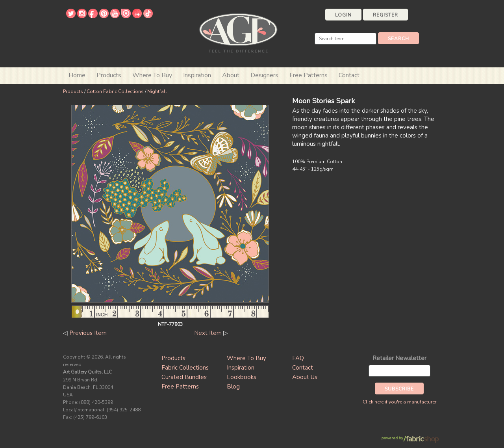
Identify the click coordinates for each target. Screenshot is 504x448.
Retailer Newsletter (399, 358)
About (231, 75)
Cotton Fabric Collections (115, 91)
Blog (233, 387)
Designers (264, 75)
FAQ (298, 358)
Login (343, 15)
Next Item (208, 333)
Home (77, 75)
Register (385, 15)
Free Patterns (309, 75)
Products (73, 91)
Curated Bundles (184, 377)
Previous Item (88, 333)
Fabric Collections (185, 368)
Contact (349, 75)
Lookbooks (242, 377)
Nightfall (157, 91)
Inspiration (197, 75)
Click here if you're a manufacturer (399, 402)
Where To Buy (246, 358)
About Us (305, 377)
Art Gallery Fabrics (238, 32)
